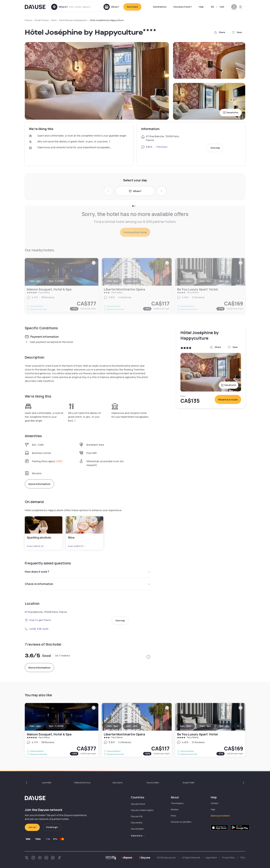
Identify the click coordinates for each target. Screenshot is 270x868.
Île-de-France (42, 20)
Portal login (52, 827)
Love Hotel (46, 783)
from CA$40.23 (37, 546)
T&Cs (243, 858)
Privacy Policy (228, 858)
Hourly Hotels (153, 783)
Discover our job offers (181, 822)
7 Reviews (162, 147)
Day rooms (117, 783)
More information (39, 484)
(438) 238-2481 (37, 629)
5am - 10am (186, 726)
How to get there (38, 620)
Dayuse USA (137, 816)
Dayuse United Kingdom (142, 810)
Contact (214, 803)
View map (215, 148)
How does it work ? (183, 7)
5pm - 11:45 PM (56, 726)
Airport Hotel (188, 783)
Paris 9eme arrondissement (73, 20)
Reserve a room (228, 400)
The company (177, 803)
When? (135, 191)
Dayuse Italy (137, 823)
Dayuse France (138, 804)
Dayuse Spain (137, 829)
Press (173, 816)
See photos (231, 112)
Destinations (160, 7)
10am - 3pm (205, 726)
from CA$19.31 (77, 546)
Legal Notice (211, 858)
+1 (238, 726)
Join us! (32, 827)
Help (201, 7)
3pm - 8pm (224, 726)
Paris (54, 20)
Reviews (175, 809)
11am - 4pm (35, 726)
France (28, 20)
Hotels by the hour (82, 783)
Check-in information (88, 584)
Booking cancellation (220, 816)
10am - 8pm (112, 726)
